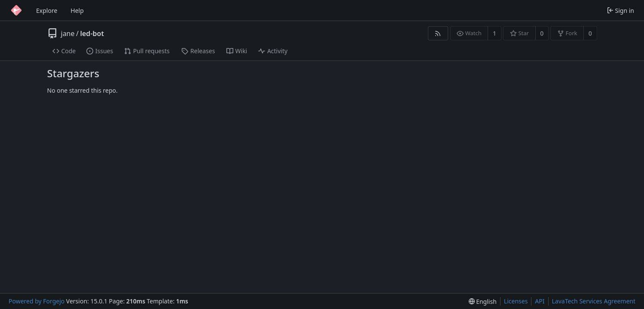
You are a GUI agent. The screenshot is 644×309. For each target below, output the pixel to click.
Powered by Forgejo (37, 301)
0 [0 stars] (542, 33)
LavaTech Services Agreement (594, 301)
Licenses (516, 301)
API (540, 301)
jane (68, 33)
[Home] (16, 10)
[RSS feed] (438, 33)
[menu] (483, 301)
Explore (47, 11)
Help (77, 11)
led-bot (92, 33)
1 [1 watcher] (494, 33)
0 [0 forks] (590, 33)
